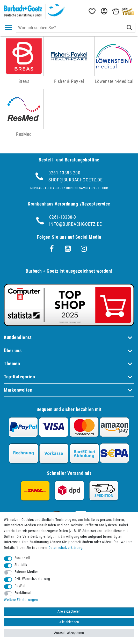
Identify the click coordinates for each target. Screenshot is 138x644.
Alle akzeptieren (69, 611)
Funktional (23, 593)
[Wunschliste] (92, 11)
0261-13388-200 (64, 173)
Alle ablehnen (69, 622)
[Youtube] (68, 249)
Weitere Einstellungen (21, 600)
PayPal (20, 586)
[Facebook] (52, 249)
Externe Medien (27, 572)
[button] (104, 11)
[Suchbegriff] (76, 28)
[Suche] (129, 28)
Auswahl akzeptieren (69, 633)
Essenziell (22, 558)
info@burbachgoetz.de (76, 224)
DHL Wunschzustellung (32, 579)
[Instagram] (84, 249)
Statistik (21, 565)
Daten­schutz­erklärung (65, 548)
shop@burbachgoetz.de (75, 180)
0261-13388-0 (63, 217)
